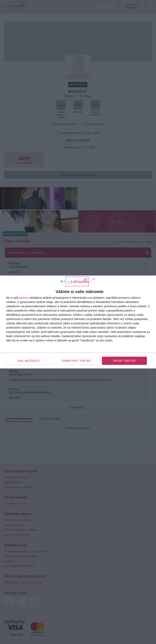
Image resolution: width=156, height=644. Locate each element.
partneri (24, 298)
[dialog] (78, 322)
